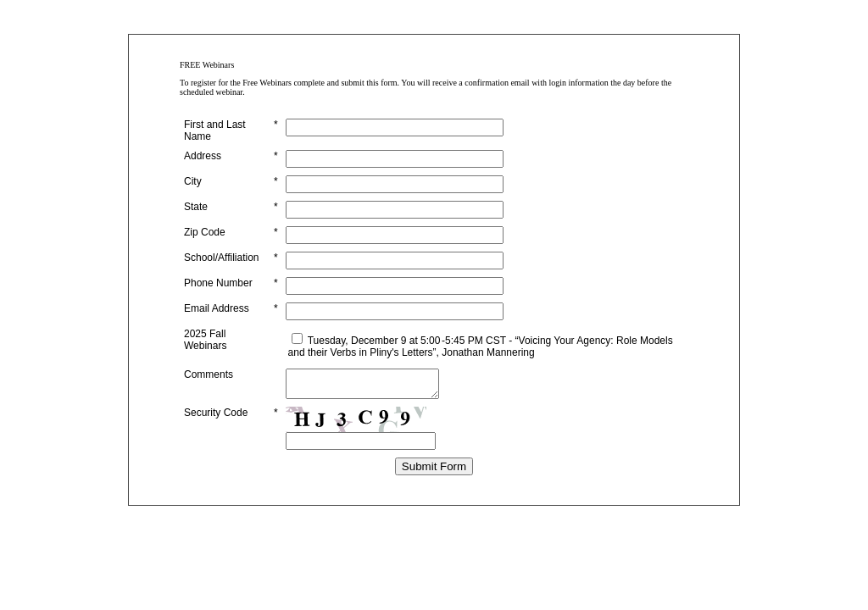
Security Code (216, 418)
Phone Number (218, 283)
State (196, 207)
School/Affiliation (222, 258)
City (193, 181)
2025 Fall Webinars (205, 340)
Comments (209, 374)
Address (203, 156)
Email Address (217, 308)
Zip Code (205, 232)
